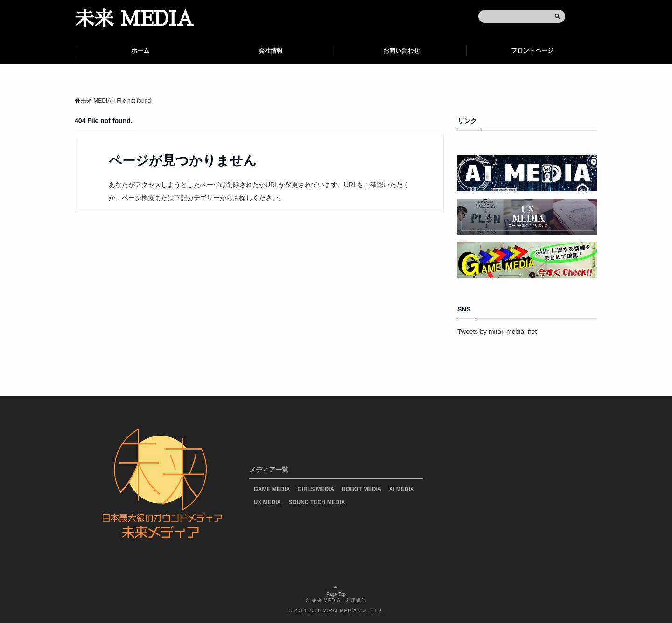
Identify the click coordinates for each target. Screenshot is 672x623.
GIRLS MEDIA (316, 489)
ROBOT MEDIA (361, 489)
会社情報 (271, 51)
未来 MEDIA (134, 19)
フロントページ (532, 51)
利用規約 (356, 600)
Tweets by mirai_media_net (497, 332)
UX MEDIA (268, 502)
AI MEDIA (402, 489)
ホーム (140, 51)
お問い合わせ (401, 51)
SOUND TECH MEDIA (317, 502)
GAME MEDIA (272, 489)
